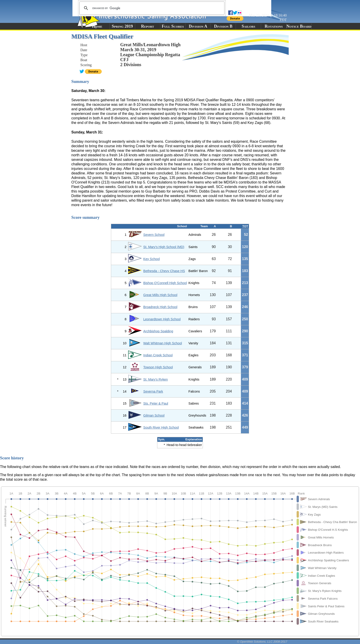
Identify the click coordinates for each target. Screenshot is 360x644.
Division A (198, 26)
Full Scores (173, 26)
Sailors (248, 26)
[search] (151, 8)
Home (97, 26)
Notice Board (299, 26)
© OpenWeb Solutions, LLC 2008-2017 (262, 642)
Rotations (274, 26)
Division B (223, 26)
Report (148, 26)
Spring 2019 (122, 26)
